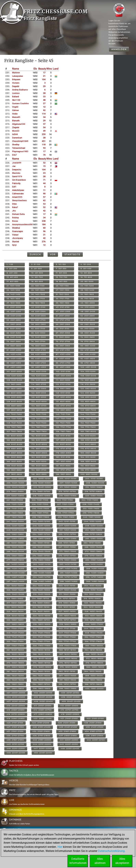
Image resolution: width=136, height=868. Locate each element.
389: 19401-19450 (15, 680)
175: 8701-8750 (64, 449)
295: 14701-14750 (68, 577)
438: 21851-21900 (95, 736)
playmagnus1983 (20, 151)
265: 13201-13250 (15, 547)
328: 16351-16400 (93, 611)
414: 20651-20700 (43, 710)
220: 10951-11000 (94, 496)
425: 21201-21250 (67, 723)
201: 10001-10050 (15, 479)
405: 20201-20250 (43, 697)
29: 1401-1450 (14, 294)
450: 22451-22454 (43, 753)
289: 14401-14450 (16, 573)
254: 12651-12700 (41, 534)
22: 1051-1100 (38, 286)
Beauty (42, 69)
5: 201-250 (12, 269)
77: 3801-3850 (14, 346)
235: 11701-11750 (66, 513)
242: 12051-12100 (41, 521)
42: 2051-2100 (38, 307)
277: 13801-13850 (15, 560)
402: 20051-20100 (43, 693)
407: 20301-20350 (16, 701)
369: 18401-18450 (16, 658)
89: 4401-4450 (14, 359)
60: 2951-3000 (88, 324)
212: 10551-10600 (94, 487)
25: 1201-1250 (13, 290)
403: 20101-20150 (70, 693)
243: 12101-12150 (67, 521)
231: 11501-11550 (66, 509)
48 (44, 100)
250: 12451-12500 (42, 530)
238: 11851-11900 (41, 517)
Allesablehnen (100, 861)
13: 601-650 (12, 277)
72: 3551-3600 (88, 337)
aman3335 (17, 197)
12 (44, 107)
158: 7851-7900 (39, 431)
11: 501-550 (61, 273)
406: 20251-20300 (70, 697)
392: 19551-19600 (94, 680)
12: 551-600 (86, 273)
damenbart (17, 138)
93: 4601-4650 (14, 363)
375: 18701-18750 (68, 663)
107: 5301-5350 (64, 376)
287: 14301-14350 (69, 569)
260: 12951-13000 (94, 539)
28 (44, 93)
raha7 (15, 207)
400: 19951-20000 (95, 688)
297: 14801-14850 (16, 581)
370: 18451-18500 (42, 658)
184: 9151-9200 (88, 457)
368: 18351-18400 (95, 654)
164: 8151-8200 (88, 436)
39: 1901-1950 (63, 303)
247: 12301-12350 (68, 526)
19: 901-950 (62, 281)
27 (44, 104)
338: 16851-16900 (42, 624)
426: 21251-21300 (93, 723)
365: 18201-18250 (15, 654)
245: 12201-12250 (15, 526)
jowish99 (17, 163)
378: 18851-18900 (42, 667)
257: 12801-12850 (15, 539)
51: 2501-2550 (63, 316)
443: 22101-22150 (15, 744)
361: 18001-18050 (15, 650)
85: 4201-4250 (14, 354)
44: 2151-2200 (88, 307)
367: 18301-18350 (68, 654)
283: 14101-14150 (68, 564)
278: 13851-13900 (42, 560)
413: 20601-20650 (16, 710)
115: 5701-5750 (63, 384)
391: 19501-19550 (68, 680)
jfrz (14, 211)
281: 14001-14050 (15, 564)
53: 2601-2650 (14, 320)
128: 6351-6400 (88, 397)
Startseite (72, 254)
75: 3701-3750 (63, 341)
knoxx (15, 221)
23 (44, 173)
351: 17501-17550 (67, 637)
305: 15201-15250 (15, 590)
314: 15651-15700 (41, 599)
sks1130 (16, 100)
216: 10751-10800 (93, 491)
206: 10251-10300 (42, 483)
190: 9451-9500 (39, 466)
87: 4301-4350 (63, 354)
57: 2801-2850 (14, 324)
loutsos (16, 93)
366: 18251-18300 (42, 654)
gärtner (15, 110)
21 (44, 76)
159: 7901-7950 (63, 431)
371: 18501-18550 (69, 658)
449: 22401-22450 (16, 753)
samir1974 (17, 177)
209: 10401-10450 (16, 487)
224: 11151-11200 (90, 500)
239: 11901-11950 (66, 517)
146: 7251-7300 (39, 419)
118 (44, 145)
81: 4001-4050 (14, 350)
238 (44, 221)
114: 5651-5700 (39, 384)
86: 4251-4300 (39, 354)
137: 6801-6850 (14, 410)
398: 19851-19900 (42, 688)
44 (44, 183)
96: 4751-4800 (88, 363)
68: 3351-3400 (88, 333)
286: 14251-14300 (42, 569)
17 (44, 73)
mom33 (16, 131)
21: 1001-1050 (13, 286)
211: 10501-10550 (68, 487)
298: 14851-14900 (42, 581)
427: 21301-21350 (15, 727)
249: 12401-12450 (15, 530)
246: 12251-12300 (41, 526)
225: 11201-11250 (15, 504)
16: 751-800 (86, 277)
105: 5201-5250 (14, 376)
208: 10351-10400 (95, 483)
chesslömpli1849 (20, 141)
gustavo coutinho (20, 104)
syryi (14, 245)
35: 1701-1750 (63, 299)
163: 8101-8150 (63, 436)
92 (44, 110)
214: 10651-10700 (41, 491)
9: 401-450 (12, 273)
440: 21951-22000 (42, 740)
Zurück (35, 254)
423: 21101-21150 (15, 723)
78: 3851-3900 (39, 346)
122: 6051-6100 (39, 393)
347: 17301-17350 (68, 633)
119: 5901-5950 (63, 389)
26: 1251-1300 (38, 290)
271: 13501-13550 (68, 551)
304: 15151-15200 (93, 586)
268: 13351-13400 (93, 547)
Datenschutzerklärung (111, 851)
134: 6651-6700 (39, 406)
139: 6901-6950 (63, 410)
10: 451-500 (37, 273)
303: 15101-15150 (67, 586)
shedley (16, 145)
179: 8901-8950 (64, 453)
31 (44, 235)
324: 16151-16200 (92, 607)
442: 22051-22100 (96, 740)
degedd (16, 86)
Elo (35, 69)
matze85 (16, 117)
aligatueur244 (19, 124)
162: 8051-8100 (39, 436)
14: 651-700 (37, 277)
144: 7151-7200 (88, 414)
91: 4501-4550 (63, 359)
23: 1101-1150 (62, 286)
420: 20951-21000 (43, 718)
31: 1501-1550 (63, 294)
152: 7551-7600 (88, 423)
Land (56, 69)
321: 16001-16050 (15, 607)
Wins (49, 69)
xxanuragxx (18, 231)
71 (44, 180)
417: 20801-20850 (43, 714)
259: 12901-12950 (68, 539)
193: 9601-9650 (14, 470)
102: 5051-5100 (39, 371)
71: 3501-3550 (63, 337)
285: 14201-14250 (15, 569)
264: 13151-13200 (92, 543)
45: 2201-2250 (14, 311)
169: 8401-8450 (15, 444)
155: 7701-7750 (63, 427)
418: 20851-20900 (70, 714)
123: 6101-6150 (63, 393)
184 (44, 224)
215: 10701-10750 (67, 491)
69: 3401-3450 (14, 337)
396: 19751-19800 (93, 684)
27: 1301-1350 (63, 290)
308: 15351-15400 (94, 590)
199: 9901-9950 (63, 474)
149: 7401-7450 (14, 423)
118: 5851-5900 (39, 389)
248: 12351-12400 (94, 526)
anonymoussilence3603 (23, 224)
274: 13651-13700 (41, 556)
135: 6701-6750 (63, 406)
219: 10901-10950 (68, 496)
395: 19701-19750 (67, 684)
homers (16, 83)
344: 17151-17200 (93, 629)
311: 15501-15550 (67, 594)
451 (44, 141)
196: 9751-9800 (88, 470)
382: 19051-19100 (41, 671)
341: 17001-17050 (15, 629)
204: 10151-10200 (94, 479)
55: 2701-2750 (63, 320)
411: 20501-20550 (43, 706)
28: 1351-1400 (88, 290)
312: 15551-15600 (93, 594)
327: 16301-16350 (67, 611)
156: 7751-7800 (88, 427)
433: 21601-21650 (67, 731)
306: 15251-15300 (41, 590)
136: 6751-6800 (88, 406)
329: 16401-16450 (15, 616)
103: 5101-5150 (63, 371)
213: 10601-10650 (15, 491)
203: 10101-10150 (68, 479)
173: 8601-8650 (14, 449)
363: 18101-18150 (68, 650)
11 (44, 190)
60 (44, 228)
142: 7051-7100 (39, 414)
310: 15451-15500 (42, 594)
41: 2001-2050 (14, 307)
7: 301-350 (61, 269)
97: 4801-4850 (14, 367)
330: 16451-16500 (42, 616)
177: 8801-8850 (15, 453)
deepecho (17, 170)
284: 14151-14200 (94, 564)
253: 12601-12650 (15, 534)
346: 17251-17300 (41, 633)
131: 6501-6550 (63, 401)
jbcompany (18, 238)
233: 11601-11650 (15, 513)
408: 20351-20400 (43, 701)
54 (44, 128)
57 (44, 197)
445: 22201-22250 (69, 744)
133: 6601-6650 (14, 406)
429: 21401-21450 (68, 727)
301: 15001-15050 (15, 586)
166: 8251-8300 (39, 440)
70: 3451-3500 (39, 337)
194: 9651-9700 (39, 470)
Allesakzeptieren (122, 861)
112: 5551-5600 (88, 380)
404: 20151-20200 (16, 697)
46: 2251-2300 (38, 311)
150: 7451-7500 (39, 423)
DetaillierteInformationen (78, 861)
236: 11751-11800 (91, 513)
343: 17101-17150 (67, 629)
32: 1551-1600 (87, 294)
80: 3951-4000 (88, 346)
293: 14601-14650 (15, 577)
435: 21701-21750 (15, 736)
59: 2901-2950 (63, 324)
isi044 (15, 134)
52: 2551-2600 (88, 316)
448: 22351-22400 (70, 748)
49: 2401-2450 (14, 316)
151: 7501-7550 (63, 423)
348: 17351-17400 (94, 633)
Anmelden (119, 49)
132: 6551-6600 (88, 401)
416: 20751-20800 (16, 714)
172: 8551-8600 (88, 444)
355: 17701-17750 (67, 641)
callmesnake (18, 194)
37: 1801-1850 (14, 303)
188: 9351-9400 (88, 461)
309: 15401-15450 (15, 594)
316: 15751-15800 (92, 599)
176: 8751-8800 (88, 449)
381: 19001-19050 (15, 671)
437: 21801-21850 (68, 736)
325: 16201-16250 (15, 611)
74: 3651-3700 (38, 341)
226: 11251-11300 (40, 504)
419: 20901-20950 (16, 718)
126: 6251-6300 (39, 397)
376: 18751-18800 (95, 663)
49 (44, 131)
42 (44, 211)
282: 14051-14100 (42, 564)
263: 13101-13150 (67, 543)
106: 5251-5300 (39, 376)
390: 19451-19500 (42, 680)
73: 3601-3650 (14, 341)
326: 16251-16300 (41, 611)
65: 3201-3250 (14, 333)
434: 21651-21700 (94, 731)
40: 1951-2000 (88, 303)
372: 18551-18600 (95, 658)
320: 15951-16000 (93, 603)
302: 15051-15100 (41, 586)
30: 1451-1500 (38, 294)
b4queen (16, 80)
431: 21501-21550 (15, 731)
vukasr (15, 235)
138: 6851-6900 (39, 410)
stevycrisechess (19, 201)
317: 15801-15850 (15, 603)
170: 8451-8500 (39, 444)
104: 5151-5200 (88, 371)
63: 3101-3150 (63, 329)
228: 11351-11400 (91, 504)
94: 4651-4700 (39, 363)
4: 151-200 (86, 264)
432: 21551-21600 (41, 731)
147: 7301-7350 (64, 419)
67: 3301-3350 (63, 333)
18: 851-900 (37, 281)
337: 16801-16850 (15, 624)
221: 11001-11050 (15, 500)
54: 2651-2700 (38, 320)
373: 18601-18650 (15, 663)
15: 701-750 (62, 277)
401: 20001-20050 (16, 693)
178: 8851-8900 (39, 453)
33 (44, 97)
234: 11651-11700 (40, 513)
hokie (15, 114)
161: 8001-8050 (14, 436)
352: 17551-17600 (93, 637)
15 (44, 166)
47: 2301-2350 (63, 311)
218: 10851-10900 (42, 496)
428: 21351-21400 (42, 727)
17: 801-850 (13, 281)
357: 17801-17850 (15, 646)
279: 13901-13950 (68, 560)
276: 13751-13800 (93, 556)
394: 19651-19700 (41, 684)
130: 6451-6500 (39, 401)
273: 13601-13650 (15, 556)
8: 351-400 (86, 269)
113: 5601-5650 (14, 384)
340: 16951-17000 (94, 624)
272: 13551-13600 (94, 551)
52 (44, 163)
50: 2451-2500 (39, 316)
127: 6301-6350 (63, 397)
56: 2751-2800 (88, 320)
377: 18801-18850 (16, 667)
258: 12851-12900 (42, 539)
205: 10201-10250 (15, 483)
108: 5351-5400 (88, 376)
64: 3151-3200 (88, 329)
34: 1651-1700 (38, 299)
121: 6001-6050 (14, 393)
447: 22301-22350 (43, 748)
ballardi (16, 97)
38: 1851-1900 (38, 303)
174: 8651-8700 (39, 449)
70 (44, 155)
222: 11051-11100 (40, 500)
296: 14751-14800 (95, 577)
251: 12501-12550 (68, 530)
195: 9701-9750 (63, 470)
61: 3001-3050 (14, 329)
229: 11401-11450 (15, 509)
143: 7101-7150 (63, 414)
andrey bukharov (20, 90)
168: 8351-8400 (88, 440)
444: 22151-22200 (42, 744)
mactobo (16, 173)
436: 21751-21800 (42, 736)
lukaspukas (18, 76)
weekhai (16, 228)
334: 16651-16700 (41, 620)
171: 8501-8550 (63, 444)
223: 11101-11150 (65, 500)
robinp (15, 218)
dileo (14, 204)
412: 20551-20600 (69, 706)
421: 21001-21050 (69, 718)
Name (16, 69)
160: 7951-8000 (88, 431)
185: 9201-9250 (14, 461)
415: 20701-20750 (70, 710)
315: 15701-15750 (67, 599)
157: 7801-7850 (14, 431)
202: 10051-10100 (42, 479)
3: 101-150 (61, 264)
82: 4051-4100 (39, 350)
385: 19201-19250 (15, 676)
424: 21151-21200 (41, 723)
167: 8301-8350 (64, 440)
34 (44, 117)
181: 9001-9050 (14, 457)
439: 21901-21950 (15, 740)
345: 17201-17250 (15, 633)
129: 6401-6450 (14, 401)
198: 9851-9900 (39, 474)
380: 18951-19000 (95, 667)
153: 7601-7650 (14, 427)
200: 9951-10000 (89, 474)
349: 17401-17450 (15, 637)
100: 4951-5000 (88, 367)
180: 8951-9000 (88, 453)
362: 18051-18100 (42, 650)
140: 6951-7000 (88, 410)
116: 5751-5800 (88, 384)
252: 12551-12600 (94, 530)
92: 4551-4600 (88, 359)
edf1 (14, 187)
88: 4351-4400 (88, 354)
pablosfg (16, 183)
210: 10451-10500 (42, 487)
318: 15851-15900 (41, 603)
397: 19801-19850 (15, 688)
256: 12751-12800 (93, 534)
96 (44, 231)
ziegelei (16, 128)
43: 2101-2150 (63, 307)
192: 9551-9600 (88, 466)
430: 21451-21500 (95, 727)
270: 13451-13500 (42, 551)
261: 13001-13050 (15, 543)
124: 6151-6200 (88, 393)
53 (44, 204)
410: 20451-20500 (16, 706)
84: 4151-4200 (88, 350)
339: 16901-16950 (68, 624)
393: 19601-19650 (15, 684)
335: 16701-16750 (67, 620)
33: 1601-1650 (13, 299)
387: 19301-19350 (68, 676)
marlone (16, 73)
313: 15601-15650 (15, 599)
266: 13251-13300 (41, 547)
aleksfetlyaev (18, 190)
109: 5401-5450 (14, 380)
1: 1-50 (10, 264)
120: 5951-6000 (88, 389)
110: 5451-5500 (39, 380)
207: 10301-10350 (69, 483)
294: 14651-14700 (42, 577)
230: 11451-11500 (41, 509)
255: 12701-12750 (67, 534)
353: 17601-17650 (15, 641)
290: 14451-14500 (42, 573)
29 (44, 86)
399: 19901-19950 (68, 688)
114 (44, 114)
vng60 (15, 107)
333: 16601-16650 (15, 620)
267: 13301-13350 (67, 547)
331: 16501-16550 (68, 616)
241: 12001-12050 (15, 521)
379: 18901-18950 (69, 667)
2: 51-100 (36, 264)
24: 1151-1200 (87, 286)
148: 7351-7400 (88, 419)
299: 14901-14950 (69, 581)
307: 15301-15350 (68, 590)
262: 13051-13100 (41, 543)
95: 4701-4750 (63, 363)
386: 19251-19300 (41, 676)
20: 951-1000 (87, 281)
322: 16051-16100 (41, 607)
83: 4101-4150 (63, 350)
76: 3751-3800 (88, 341)
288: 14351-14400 (95, 569)
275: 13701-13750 (67, 556)
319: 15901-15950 (67, 603)
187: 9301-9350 (64, 461)
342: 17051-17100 (41, 629)
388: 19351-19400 (94, 676)
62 (44, 201)
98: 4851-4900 (39, 367)
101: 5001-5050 (14, 371)
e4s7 (14, 155)
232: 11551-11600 (91, 509)
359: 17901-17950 (68, 646)
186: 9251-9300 (39, 461)
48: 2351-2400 (88, 311)
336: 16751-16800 (93, 620)
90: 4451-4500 (39, 359)
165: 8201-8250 (14, 440)
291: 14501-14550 (69, 573)
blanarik (16, 121)
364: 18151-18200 (93, 650)
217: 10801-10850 (15, 496)
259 (44, 134)
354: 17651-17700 (41, 641)
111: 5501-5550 (63, 380)
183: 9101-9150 (63, 457)
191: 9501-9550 (63, 466)
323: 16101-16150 (67, 607)
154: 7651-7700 (39, 427)
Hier (60, 847)
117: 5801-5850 (14, 389)
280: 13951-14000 (94, 560)
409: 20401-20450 (71, 701)
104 (44, 80)
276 (44, 242)
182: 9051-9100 (39, 457)
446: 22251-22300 (16, 748)
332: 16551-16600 (94, 616)
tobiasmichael (19, 148)
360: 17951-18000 (94, 646)
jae (14, 166)
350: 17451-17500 (41, 637)
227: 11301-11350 (66, 504)
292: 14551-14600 (95, 573)
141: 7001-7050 (14, 414)
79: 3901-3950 (63, 346)
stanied (16, 242)
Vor (53, 254)
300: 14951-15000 (95, 581)
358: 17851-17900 (42, 646)
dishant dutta (18, 214)
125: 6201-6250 (14, 397)
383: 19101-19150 (67, 671)
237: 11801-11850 (15, 517)
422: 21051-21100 (95, 718)
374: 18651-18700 (42, 663)
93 (44, 148)
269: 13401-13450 (15, 551)
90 (44, 194)
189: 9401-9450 (14, 466)
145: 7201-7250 (14, 419)
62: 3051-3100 (38, 329)
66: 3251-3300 (38, 333)
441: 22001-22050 (69, 740)
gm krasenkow (19, 180)
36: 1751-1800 (87, 299)
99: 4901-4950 (63, 367)
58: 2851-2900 (39, 324)
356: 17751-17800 (93, 641)
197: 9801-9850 (14, 474)
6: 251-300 (37, 269)
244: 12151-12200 (93, 521)
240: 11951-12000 (92, 517)
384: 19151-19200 (93, 671)
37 (44, 124)
